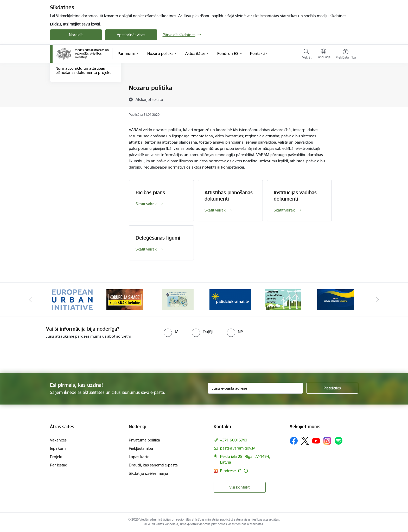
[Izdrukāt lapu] (345, 86)
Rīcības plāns (67, 88)
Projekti (57, 457)
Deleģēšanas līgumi (72, 115)
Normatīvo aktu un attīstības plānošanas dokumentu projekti (83, 127)
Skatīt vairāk (146, 204)
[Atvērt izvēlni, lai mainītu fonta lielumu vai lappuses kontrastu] (346, 55)
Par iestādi (59, 465)
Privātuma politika (144, 440)
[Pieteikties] (332, 388)
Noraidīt (76, 35)
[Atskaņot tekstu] (149, 99)
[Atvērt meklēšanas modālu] (307, 55)
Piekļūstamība (141, 448)
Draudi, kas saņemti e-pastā (153, 465)
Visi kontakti (240, 487)
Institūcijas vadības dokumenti (82, 106)
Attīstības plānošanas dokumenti (84, 97)
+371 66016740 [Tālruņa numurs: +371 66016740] (234, 440)
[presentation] (43, 354)
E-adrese (228, 471)
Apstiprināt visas (131, 35)
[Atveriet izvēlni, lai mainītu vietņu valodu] (324, 54)
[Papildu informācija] (246, 471)
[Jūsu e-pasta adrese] (255, 388)
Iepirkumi (58, 448)
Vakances (58, 440)
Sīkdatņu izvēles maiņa (148, 473)
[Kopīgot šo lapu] (345, 99)
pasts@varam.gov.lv (237, 448)
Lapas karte (139, 457)
